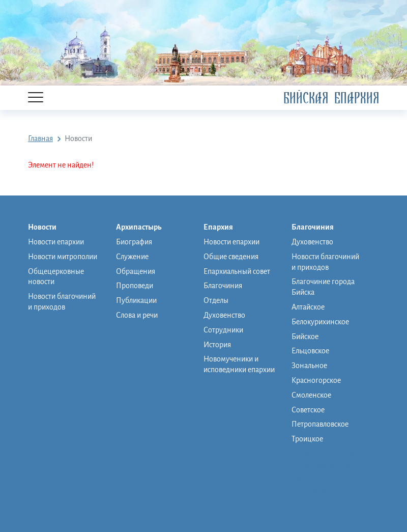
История (217, 345)
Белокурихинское (320, 322)
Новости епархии (56, 242)
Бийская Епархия (331, 98)
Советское (308, 410)
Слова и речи (137, 315)
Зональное (309, 366)
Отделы (216, 300)
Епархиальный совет (237, 271)
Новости (47, 228)
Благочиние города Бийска (323, 287)
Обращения (136, 271)
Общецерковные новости (56, 277)
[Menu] (36, 98)
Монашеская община (326, 453)
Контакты (307, 501)
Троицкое (307, 439)
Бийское (305, 337)
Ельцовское (310, 351)
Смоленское (311, 395)
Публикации (136, 300)
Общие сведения (231, 257)
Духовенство (224, 315)
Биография (134, 242)
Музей (302, 477)
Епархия (223, 228)
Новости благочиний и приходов (62, 302)
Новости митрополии (63, 257)
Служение (132, 257)
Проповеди (135, 286)
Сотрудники (223, 330)
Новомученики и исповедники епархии (239, 364)
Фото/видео (311, 489)
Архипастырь (144, 228)
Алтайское (308, 307)
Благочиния (223, 286)
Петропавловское (320, 424)
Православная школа (326, 465)
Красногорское (316, 380)
